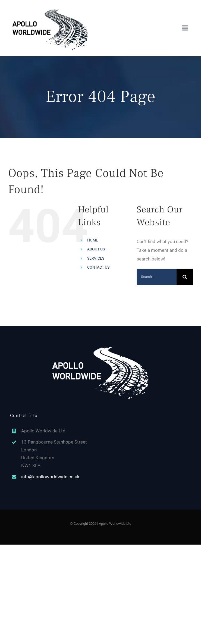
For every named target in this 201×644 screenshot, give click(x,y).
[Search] (185, 277)
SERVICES (96, 258)
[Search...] (157, 277)
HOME (93, 240)
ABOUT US (96, 249)
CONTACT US (98, 267)
